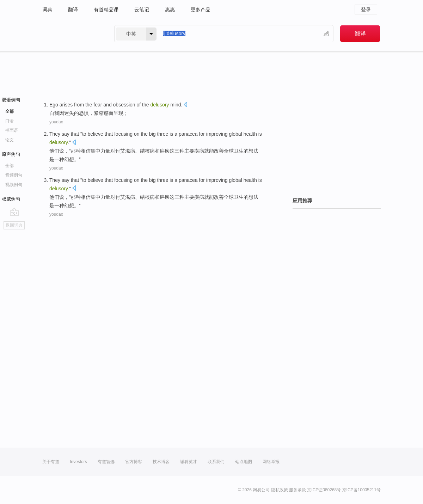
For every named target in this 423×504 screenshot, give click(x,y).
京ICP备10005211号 (361, 490)
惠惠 (170, 10)
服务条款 (298, 490)
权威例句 (11, 199)
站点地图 (244, 462)
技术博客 (161, 462)
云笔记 (142, 10)
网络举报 (271, 462)
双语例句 (11, 100)
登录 (366, 10)
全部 (10, 111)
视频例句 (14, 185)
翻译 (73, 10)
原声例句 (11, 154)
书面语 (12, 130)
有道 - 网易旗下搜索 (71, 34)
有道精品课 (106, 10)
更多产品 (201, 10)
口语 (10, 121)
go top (14, 212)
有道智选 (106, 462)
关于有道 (51, 462)
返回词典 (14, 225)
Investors (78, 462)
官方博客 (134, 462)
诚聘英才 (189, 462)
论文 (10, 140)
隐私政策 (280, 490)
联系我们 (216, 462)
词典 (47, 10)
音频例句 (14, 175)
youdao (56, 122)
